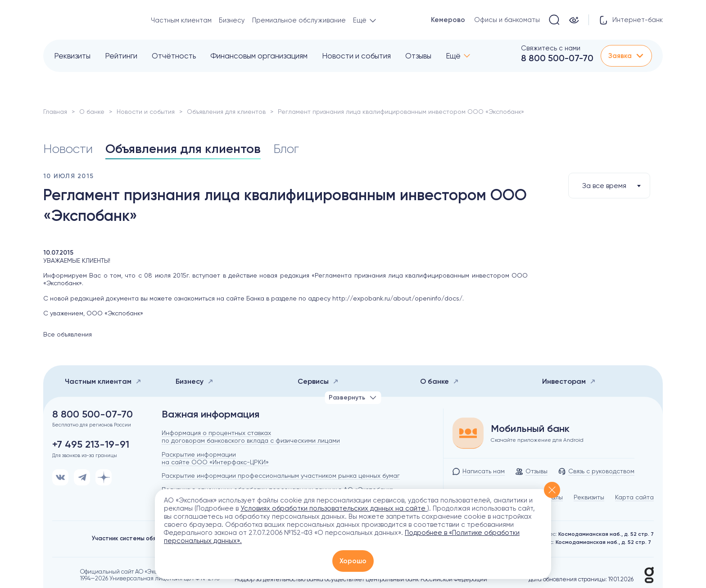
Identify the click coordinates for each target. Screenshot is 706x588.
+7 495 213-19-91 (91, 444)
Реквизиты (72, 56)
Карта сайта (634, 497)
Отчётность (174, 56)
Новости (68, 149)
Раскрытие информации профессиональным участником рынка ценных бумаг (281, 476)
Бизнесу (232, 20)
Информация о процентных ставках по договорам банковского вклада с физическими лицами (251, 437)
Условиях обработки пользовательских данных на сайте (334, 508)
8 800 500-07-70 (557, 58)
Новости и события (356, 56)
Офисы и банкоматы (507, 20)
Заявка (626, 56)
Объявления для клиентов (226, 112)
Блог (286, 149)
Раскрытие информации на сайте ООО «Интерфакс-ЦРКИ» (215, 458)
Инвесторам (569, 381)
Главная (55, 112)
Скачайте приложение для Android (537, 440)
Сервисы (318, 381)
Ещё (453, 56)
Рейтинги (121, 56)
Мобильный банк (530, 429)
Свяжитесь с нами (551, 48)
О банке (92, 112)
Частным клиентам (181, 20)
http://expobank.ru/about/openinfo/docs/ (397, 298)
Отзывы (418, 56)
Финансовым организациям (259, 56)
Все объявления (68, 334)
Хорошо (353, 561)
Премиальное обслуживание (299, 20)
